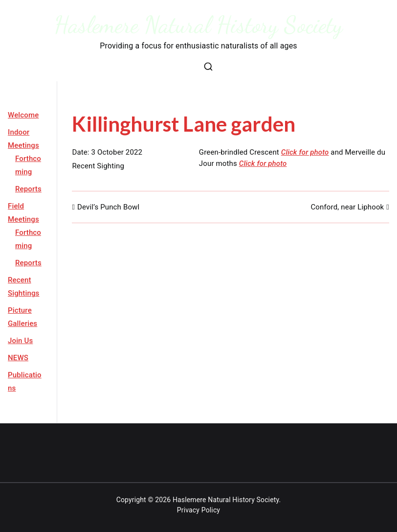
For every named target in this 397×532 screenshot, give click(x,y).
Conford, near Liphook (347, 207)
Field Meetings (23, 213)
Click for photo (305, 152)
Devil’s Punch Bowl (108, 207)
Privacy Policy (198, 510)
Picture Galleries (22, 317)
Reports (28, 189)
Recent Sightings (24, 287)
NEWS (18, 358)
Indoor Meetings (23, 139)
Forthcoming (28, 165)
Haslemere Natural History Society (199, 25)
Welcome (23, 115)
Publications (25, 382)
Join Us (20, 341)
